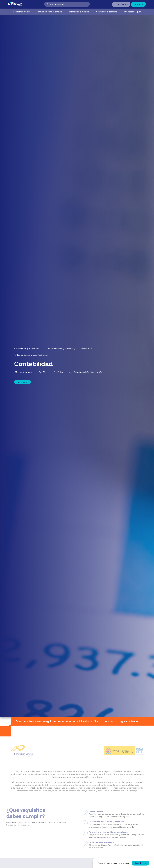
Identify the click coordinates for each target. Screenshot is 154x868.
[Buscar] (67, 4)
